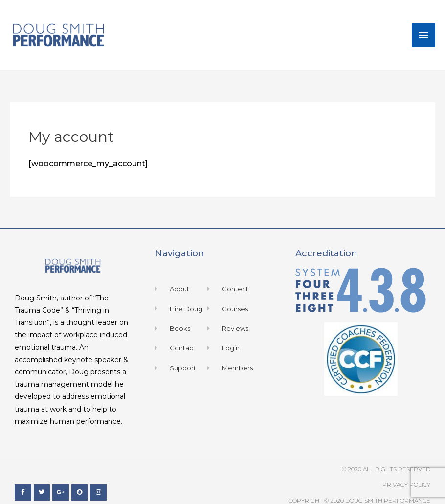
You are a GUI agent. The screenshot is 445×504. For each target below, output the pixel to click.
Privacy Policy (406, 485)
